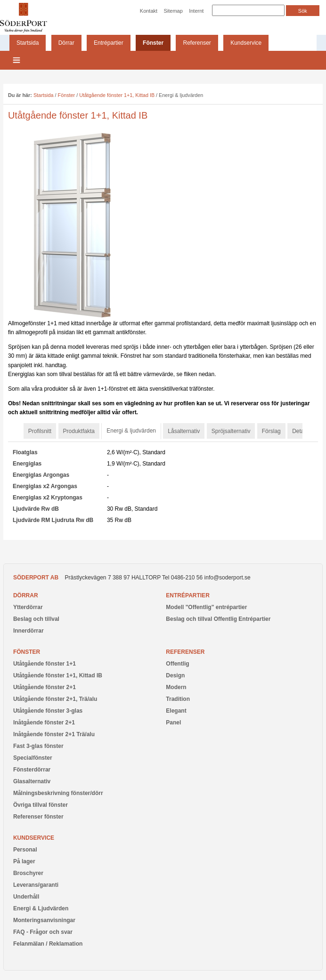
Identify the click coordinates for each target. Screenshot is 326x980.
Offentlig (177, 664)
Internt (196, 11)
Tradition (178, 699)
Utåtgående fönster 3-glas (48, 711)
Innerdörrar (29, 631)
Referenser (197, 43)
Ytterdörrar (28, 607)
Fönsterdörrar (32, 770)
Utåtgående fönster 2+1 (45, 687)
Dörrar (66, 43)
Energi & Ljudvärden (41, 908)
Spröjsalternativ (231, 431)
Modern (176, 687)
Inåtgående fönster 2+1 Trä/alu (54, 734)
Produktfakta (79, 431)
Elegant (176, 711)
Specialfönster (33, 758)
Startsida (28, 43)
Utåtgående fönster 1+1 (45, 664)
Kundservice (246, 43)
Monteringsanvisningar (44, 920)
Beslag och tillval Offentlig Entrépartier (218, 619)
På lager (24, 861)
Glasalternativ (32, 781)
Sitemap (173, 11)
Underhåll (26, 897)
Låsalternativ (184, 431)
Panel (173, 723)
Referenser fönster (38, 817)
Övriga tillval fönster (41, 805)
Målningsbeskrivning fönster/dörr (58, 793)
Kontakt (149, 11)
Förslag (271, 431)
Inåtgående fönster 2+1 (44, 723)
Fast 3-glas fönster (38, 746)
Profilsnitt (40, 431)
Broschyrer (28, 873)
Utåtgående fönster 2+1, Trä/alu (55, 699)
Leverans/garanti (36, 885)
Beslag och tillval (36, 619)
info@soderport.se (228, 578)
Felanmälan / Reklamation (48, 944)
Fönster (153, 43)
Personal (25, 850)
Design (175, 675)
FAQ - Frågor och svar (43, 932)
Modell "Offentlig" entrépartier (206, 607)
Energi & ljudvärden (131, 431)
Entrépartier (109, 43)
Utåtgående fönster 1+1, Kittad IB (117, 95)
